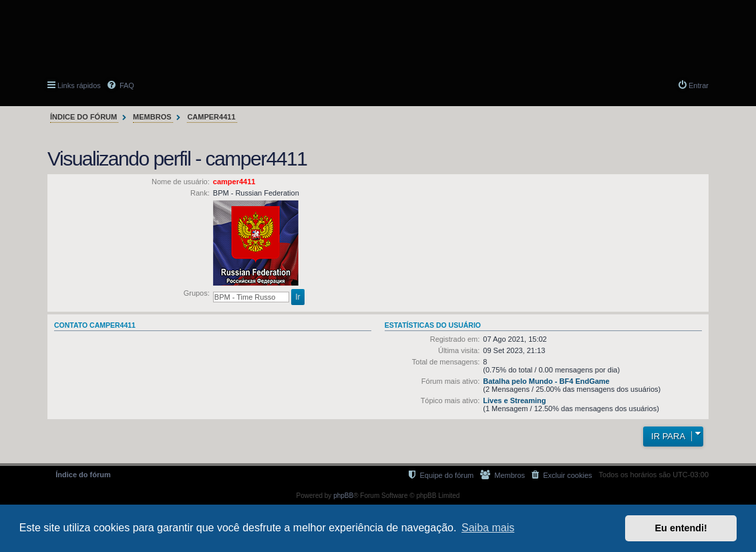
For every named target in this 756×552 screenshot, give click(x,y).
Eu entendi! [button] (681, 528)
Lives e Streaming (514, 400)
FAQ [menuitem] (126, 85)
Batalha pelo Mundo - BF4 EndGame (546, 381)
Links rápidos (79, 85)
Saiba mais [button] (488, 528)
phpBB (343, 496)
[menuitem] (562, 475)
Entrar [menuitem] (699, 85)
